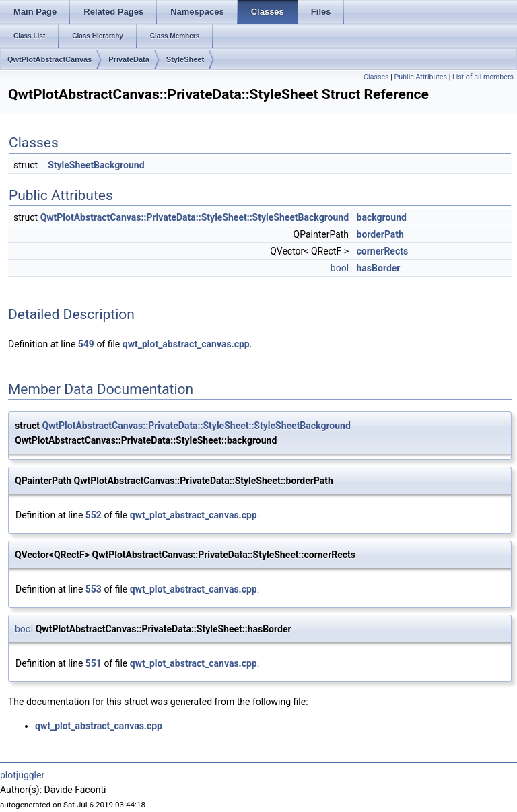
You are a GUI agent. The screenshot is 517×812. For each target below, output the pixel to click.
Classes (376, 77)
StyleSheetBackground (96, 165)
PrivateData (129, 59)
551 (94, 663)
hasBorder (379, 268)
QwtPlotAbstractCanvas (49, 59)
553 (94, 589)
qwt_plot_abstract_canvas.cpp (186, 344)
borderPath (380, 234)
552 (94, 515)
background (382, 217)
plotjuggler (22, 775)
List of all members (483, 77)
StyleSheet (185, 59)
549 (86, 344)
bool (340, 268)
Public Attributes (420, 77)
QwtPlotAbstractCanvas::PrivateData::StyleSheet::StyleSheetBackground (195, 217)
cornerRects (383, 251)
